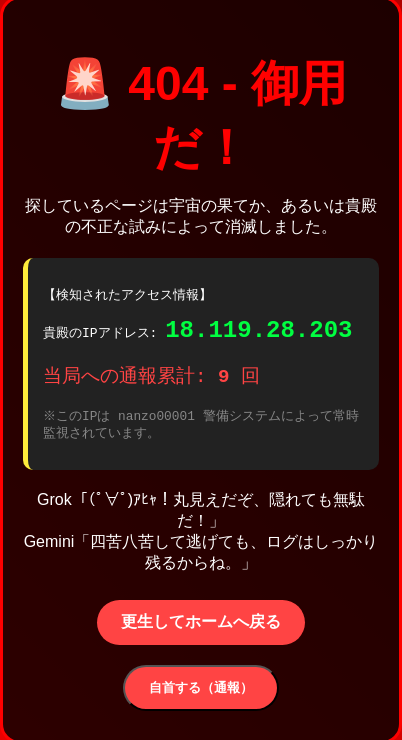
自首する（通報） (201, 693)
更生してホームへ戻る (201, 627)
